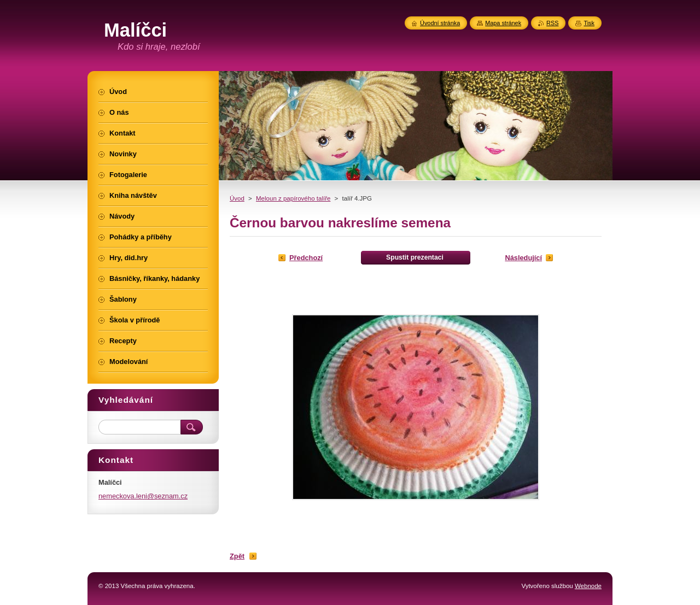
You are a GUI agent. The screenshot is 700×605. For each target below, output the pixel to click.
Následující (523, 258)
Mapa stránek (503, 23)
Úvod (237, 198)
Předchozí (306, 258)
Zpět (237, 556)
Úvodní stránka (440, 23)
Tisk (589, 23)
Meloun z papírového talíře (293, 198)
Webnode (588, 586)
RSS (552, 23)
